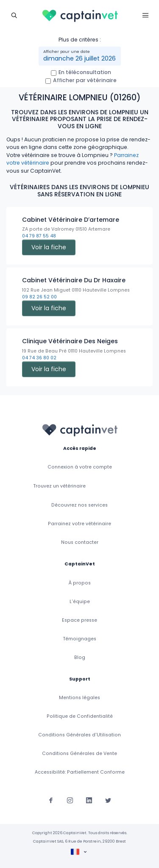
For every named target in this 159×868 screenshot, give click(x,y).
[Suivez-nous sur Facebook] (51, 800)
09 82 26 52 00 (39, 297)
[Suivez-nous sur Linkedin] (89, 800)
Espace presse (79, 620)
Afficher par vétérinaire (85, 80)
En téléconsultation (85, 72)
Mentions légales (79, 698)
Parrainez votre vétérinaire (79, 524)
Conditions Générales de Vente (79, 754)
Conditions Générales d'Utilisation (79, 735)
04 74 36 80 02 (39, 358)
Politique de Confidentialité (80, 716)
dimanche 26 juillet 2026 (79, 58)
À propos (80, 583)
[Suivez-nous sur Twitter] (108, 800)
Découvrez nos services (79, 505)
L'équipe (80, 602)
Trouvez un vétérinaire (60, 486)
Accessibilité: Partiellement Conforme (80, 772)
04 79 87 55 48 (39, 236)
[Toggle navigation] (14, 15)
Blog (80, 657)
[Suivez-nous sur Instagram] (70, 800)
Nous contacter (80, 542)
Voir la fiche (49, 247)
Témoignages (80, 639)
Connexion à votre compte (80, 467)
